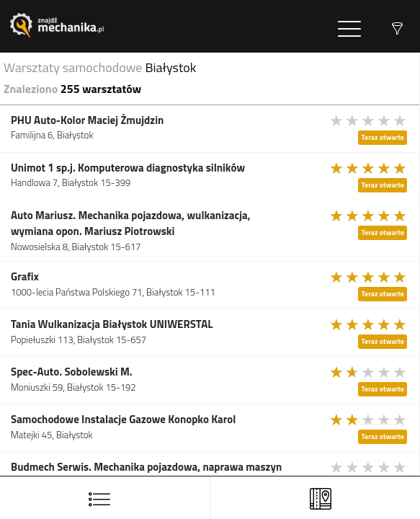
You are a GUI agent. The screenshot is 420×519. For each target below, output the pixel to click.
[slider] (369, 120)
